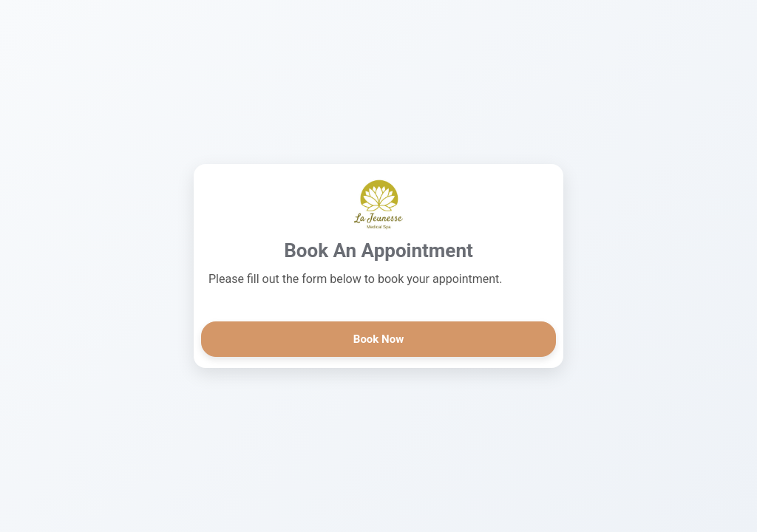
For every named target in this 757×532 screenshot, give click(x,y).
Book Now (378, 339)
